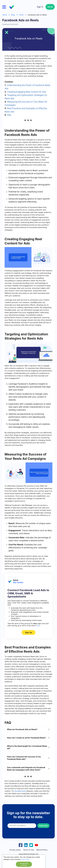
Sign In (40, 7)
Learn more (25, 859)
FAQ (9, 115)
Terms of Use (29, 850)
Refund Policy (42, 850)
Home (5, 15)
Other (21, 15)
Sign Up (50, 7)
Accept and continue (24, 864)
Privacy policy (15, 850)
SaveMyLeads (20, 791)
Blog (13, 15)
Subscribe (43, 826)
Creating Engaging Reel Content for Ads (27, 92)
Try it (38, 626)
